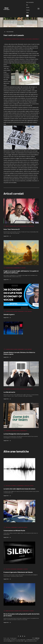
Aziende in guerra (9, 314)
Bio (27, 5)
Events (28, 10)
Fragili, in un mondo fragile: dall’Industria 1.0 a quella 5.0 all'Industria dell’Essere (21, 272)
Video (28, 13)
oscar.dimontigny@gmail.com (9, 641)
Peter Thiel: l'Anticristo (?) (12, 229)
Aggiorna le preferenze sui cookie (30, 641)
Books (28, 7)
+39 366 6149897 (20, 641)
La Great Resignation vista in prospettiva (16, 434)
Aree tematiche (30, 2)
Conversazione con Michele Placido (14, 530)
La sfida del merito (9, 392)
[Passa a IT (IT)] (27, 16)
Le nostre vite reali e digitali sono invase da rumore (19, 489)
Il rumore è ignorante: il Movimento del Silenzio (18, 572)
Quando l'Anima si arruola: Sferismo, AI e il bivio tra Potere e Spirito (19, 353)
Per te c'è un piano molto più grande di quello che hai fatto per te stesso (21, 615)
